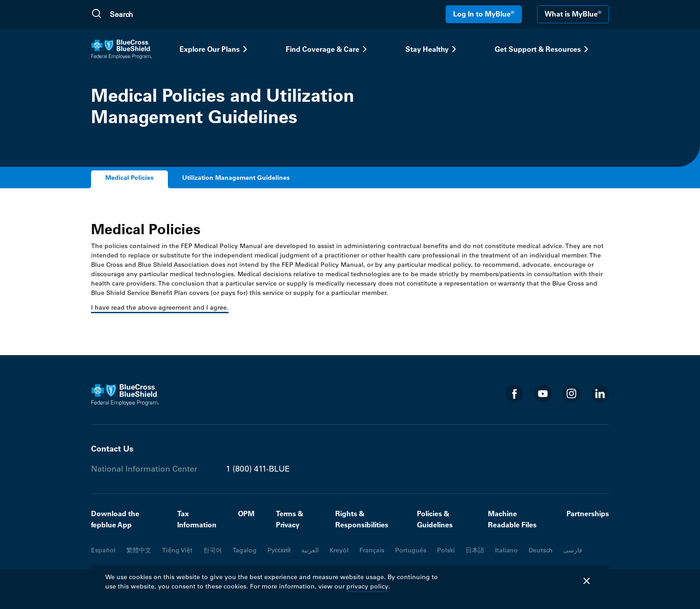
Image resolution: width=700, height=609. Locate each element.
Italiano (506, 550)
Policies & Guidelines (435, 519)
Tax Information (197, 519)
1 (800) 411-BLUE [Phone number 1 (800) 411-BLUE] (258, 469)
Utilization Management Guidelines (236, 178)
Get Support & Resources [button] (543, 49)
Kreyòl (339, 550)
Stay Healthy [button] (432, 49)
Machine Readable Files (512, 519)
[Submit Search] (96, 14)
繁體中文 (139, 550)
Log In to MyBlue (484, 14)
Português (411, 550)
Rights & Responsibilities (362, 519)
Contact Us (112, 449)
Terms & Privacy (290, 519)
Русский (279, 550)
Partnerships (588, 514)
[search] (152, 14)
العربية (310, 550)
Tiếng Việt (177, 550)
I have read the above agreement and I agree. (160, 307)
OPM (246, 514)
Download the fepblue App (115, 519)
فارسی (573, 550)
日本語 (475, 550)
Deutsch (541, 550)
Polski (446, 550)
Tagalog (245, 550)
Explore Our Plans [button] (215, 49)
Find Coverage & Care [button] (328, 49)
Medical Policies (129, 178)
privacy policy (367, 586)
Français (372, 550)
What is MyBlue (573, 14)
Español (103, 550)
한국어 (212, 550)
